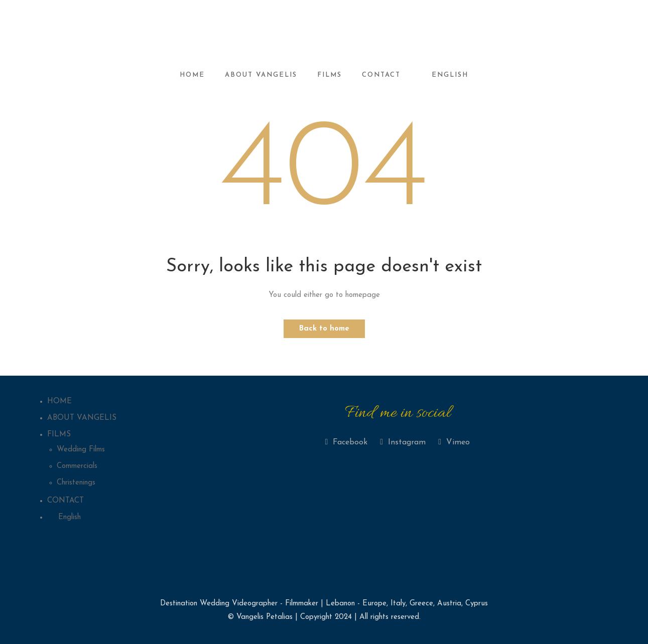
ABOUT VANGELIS (261, 75)
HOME (192, 75)
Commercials (77, 466)
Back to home (324, 329)
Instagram (403, 442)
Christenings (76, 483)
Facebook (346, 442)
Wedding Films (81, 450)
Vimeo (454, 442)
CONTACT (381, 75)
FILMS (330, 75)
